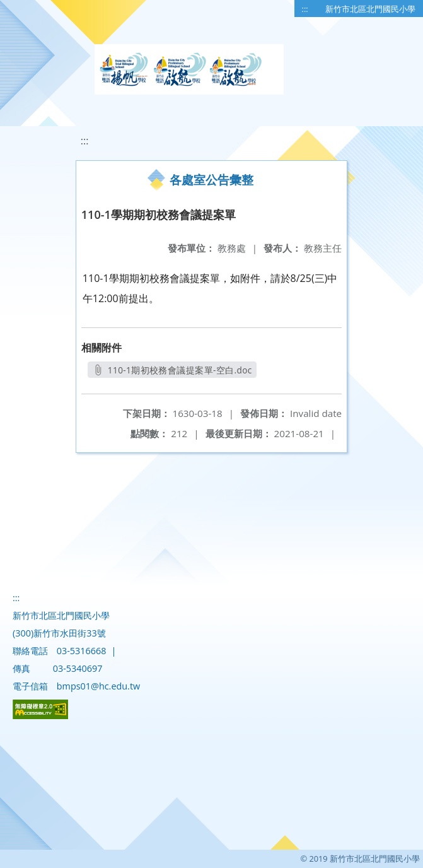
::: (305, 9)
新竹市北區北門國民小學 (370, 9)
